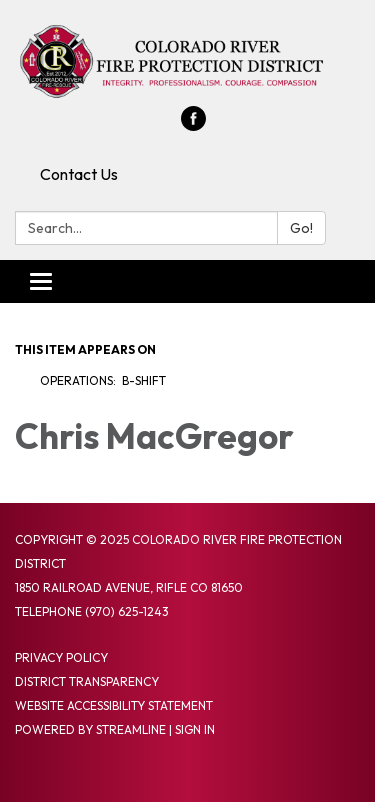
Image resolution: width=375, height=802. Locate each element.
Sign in (195, 729)
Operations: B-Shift (103, 380)
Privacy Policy (61, 657)
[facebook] (193, 125)
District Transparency (87, 681)
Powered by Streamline (90, 729)
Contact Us (79, 174)
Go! (301, 228)
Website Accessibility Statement (114, 705)
